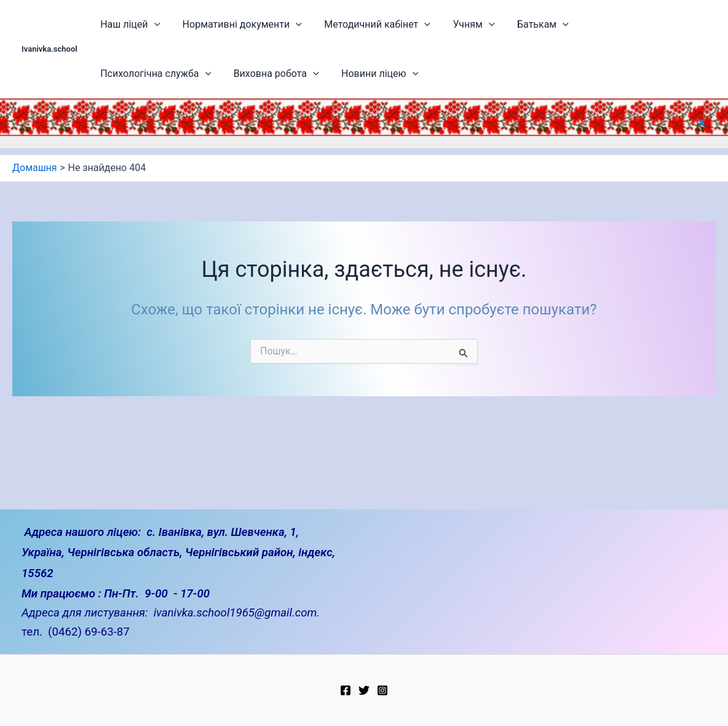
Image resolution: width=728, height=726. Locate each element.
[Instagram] (382, 690)
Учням (449, 25)
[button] (702, 123)
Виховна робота (139, 74)
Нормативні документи (231, 25)
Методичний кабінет (360, 25)
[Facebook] (346, 690)
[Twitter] (364, 690)
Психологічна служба (609, 25)
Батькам (512, 25)
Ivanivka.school (49, 49)
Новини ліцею (236, 74)
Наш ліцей (126, 25)
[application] (149, 25)
